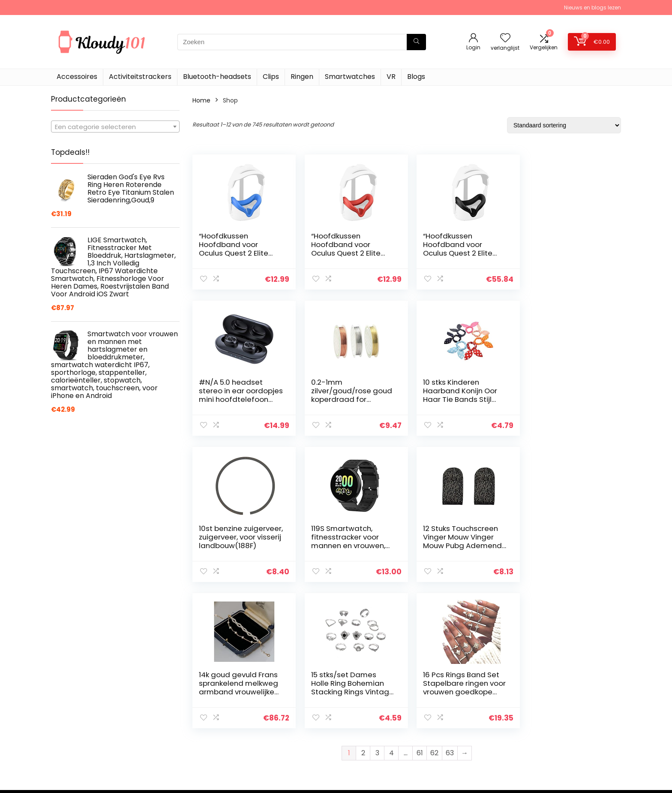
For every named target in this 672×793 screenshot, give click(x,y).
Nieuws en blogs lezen (592, 8)
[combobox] (115, 127)
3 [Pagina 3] (377, 607)
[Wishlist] (505, 38)
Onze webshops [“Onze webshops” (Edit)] (466, 749)
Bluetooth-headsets (217, 77)
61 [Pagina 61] (420, 607)
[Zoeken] (416, 42)
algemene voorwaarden (571, 713)
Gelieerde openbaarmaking (576, 725)
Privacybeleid (555, 701)
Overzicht (457, 713)
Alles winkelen (463, 725)
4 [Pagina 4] (391, 607)
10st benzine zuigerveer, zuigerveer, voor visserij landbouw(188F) (457, 395)
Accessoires (77, 77)
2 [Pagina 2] (363, 607)
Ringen (302, 77)
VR (391, 77)
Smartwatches (350, 77)
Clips (271, 77)
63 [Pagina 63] (450, 607)
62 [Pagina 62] (434, 607)
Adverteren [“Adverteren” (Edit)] (459, 761)
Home (201, 100)
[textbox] (115, 127)
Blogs (416, 77)
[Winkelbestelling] (564, 125)
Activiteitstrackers (140, 77)
